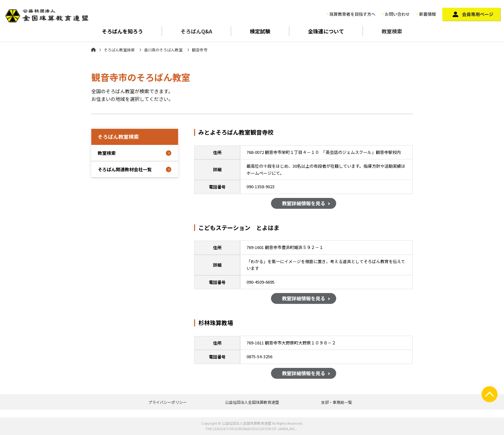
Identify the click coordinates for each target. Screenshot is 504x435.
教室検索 (392, 31)
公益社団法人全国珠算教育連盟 (252, 402)
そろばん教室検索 (119, 50)
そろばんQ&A (196, 31)
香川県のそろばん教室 (163, 50)
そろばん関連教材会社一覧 (125, 169)
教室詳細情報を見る (304, 204)
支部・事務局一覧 (337, 402)
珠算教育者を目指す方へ (352, 14)
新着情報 (428, 14)
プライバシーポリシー (167, 402)
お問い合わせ (397, 14)
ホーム (93, 49)
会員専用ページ (478, 14)
